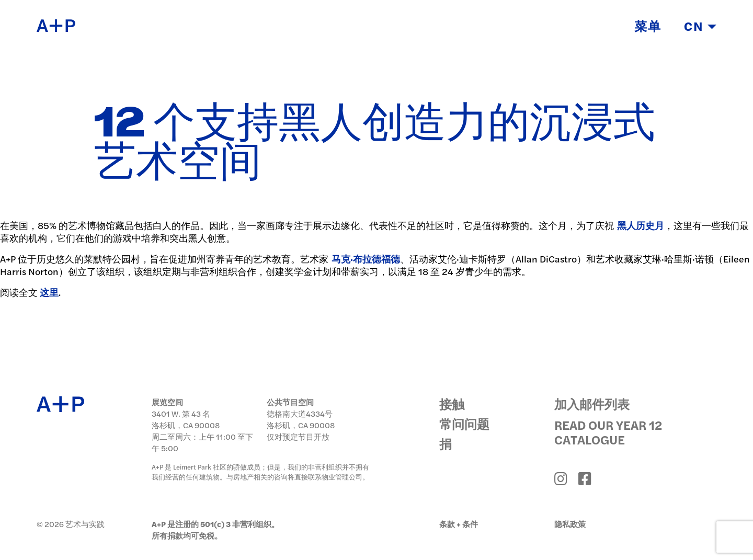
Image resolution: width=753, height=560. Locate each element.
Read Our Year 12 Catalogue (608, 432)
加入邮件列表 (592, 404)
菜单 (648, 28)
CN (700, 28)
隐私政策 (570, 524)
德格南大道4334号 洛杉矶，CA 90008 (301, 419)
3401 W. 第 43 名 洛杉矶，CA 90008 (186, 419)
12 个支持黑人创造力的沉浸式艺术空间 (375, 144)
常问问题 (464, 424)
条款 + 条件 (459, 524)
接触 (452, 404)
